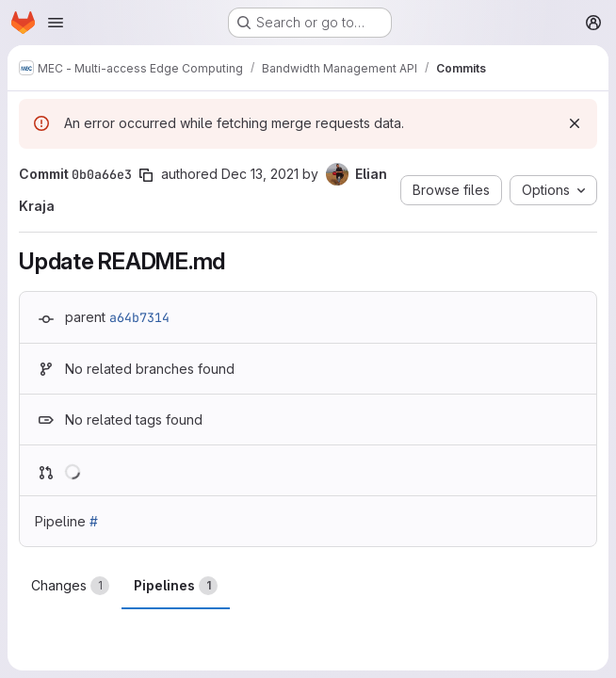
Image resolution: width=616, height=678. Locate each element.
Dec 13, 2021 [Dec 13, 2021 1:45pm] (260, 174)
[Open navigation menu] (56, 23)
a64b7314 (139, 317)
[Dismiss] (575, 123)
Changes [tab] (70, 586)
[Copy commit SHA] (146, 175)
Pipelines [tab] (176, 586)
